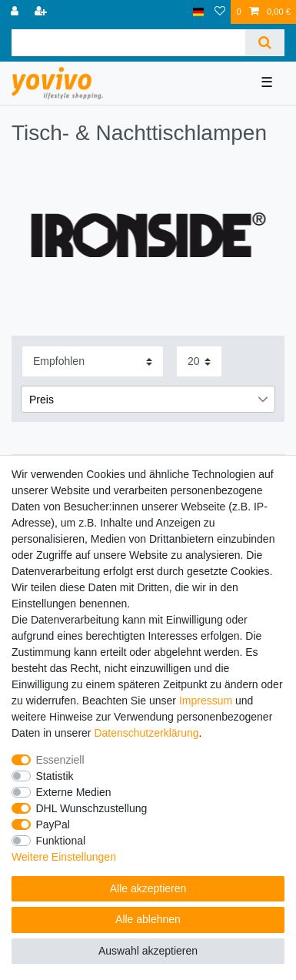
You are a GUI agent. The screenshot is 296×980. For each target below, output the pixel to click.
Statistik (55, 776)
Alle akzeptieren (148, 888)
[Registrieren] (42, 12)
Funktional (61, 841)
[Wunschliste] (220, 12)
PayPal (53, 824)
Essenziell (60, 760)
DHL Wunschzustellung (92, 808)
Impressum (206, 701)
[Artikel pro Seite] (199, 361)
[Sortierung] (93, 361)
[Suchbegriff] (128, 43)
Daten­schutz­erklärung (146, 733)
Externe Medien (74, 792)
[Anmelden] (16, 12)
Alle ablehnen (148, 919)
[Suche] (265, 43)
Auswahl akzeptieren (148, 951)
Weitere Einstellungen (64, 857)
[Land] (199, 12)
